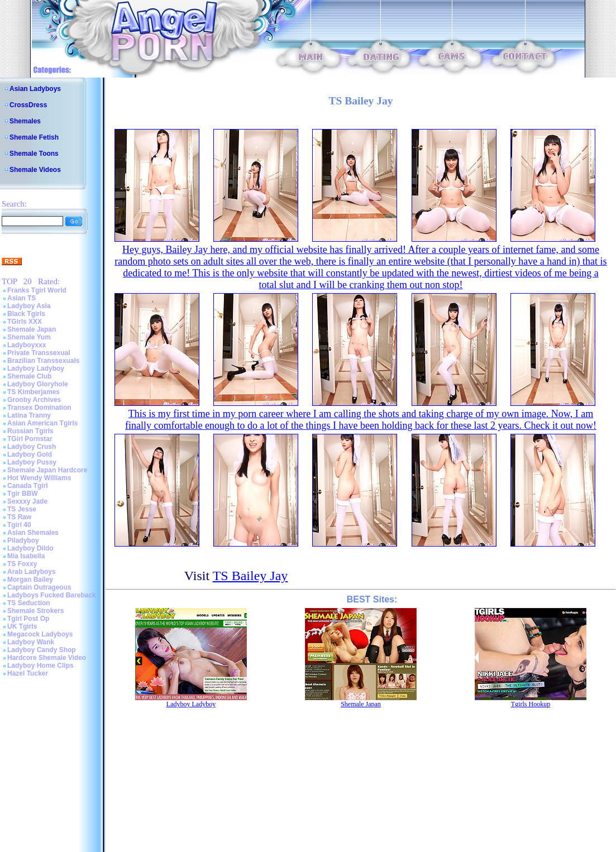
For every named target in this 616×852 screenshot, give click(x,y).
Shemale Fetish (34, 137)
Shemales (25, 121)
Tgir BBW (23, 494)
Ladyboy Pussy (32, 462)
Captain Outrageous (39, 587)
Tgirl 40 (19, 525)
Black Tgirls (26, 314)
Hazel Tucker (28, 673)
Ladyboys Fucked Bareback (52, 595)
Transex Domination (39, 408)
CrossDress (28, 105)
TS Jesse (22, 509)
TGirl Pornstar (30, 439)
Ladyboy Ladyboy (36, 368)
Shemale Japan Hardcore (47, 470)
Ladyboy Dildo (30, 548)
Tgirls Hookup (531, 704)
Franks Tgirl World (37, 290)
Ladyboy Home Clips (40, 666)
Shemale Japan (32, 329)
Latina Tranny (29, 415)
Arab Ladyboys (32, 572)
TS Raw (19, 517)
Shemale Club (29, 376)
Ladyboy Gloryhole (38, 384)
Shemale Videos (35, 170)
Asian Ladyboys (35, 89)
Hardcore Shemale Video (47, 658)
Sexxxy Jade (27, 501)
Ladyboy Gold (30, 454)
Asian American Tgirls (42, 423)
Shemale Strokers (35, 611)
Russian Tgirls (30, 431)
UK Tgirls (22, 626)
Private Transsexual (39, 353)
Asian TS (22, 298)
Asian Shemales (33, 533)
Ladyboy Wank (31, 642)
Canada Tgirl (28, 486)
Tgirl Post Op (28, 619)
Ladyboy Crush (32, 447)
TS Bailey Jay (250, 576)
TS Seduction (29, 603)
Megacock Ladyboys (40, 634)
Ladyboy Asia (29, 306)
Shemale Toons (34, 154)
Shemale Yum (29, 337)
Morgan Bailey (30, 580)
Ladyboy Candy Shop (42, 650)
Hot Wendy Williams (39, 478)
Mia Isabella (26, 556)
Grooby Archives (34, 400)
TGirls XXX (25, 322)
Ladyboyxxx (27, 345)
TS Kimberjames (34, 392)
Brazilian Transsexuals (43, 361)
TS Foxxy (22, 564)
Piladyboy (23, 540)
